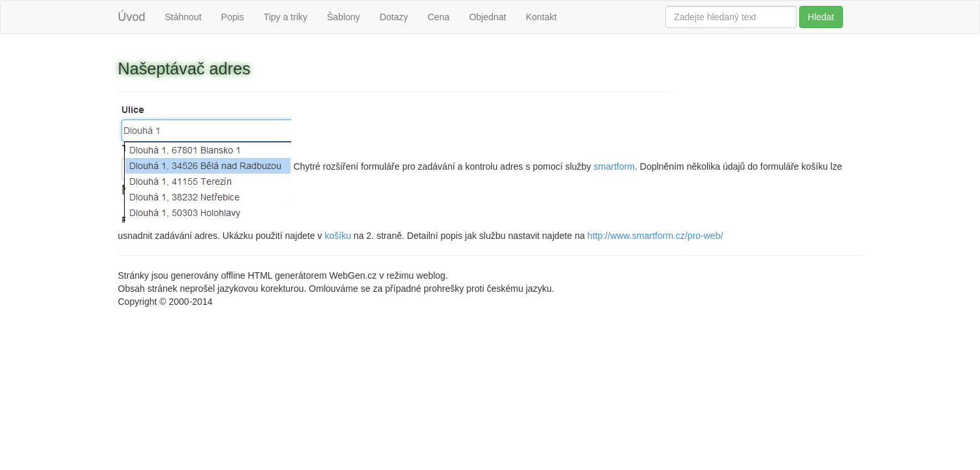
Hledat (821, 17)
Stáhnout (183, 17)
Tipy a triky (286, 17)
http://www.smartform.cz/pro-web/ (656, 236)
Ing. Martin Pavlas (251, 302)
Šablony (344, 17)
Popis (233, 17)
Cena (438, 17)
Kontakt (541, 17)
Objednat (487, 17)
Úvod (132, 17)
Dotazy (394, 17)
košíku (338, 236)
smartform (614, 166)
